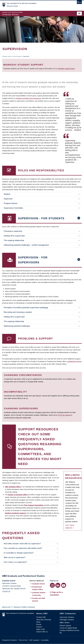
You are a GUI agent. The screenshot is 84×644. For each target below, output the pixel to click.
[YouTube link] (64, 585)
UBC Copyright (34, 640)
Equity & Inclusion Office (18, 495)
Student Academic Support (15, 513)
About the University (44, 620)
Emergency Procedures (9, 640)
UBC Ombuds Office (13, 487)
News (38, 622)
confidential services (74, 361)
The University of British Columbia (36, 5)
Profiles (24, 607)
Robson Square (65, 625)
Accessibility (45, 640)
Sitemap (17, 607)
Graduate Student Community (39, 594)
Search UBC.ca (42, 632)
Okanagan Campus (67, 620)
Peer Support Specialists (34, 505)
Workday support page (66, 69)
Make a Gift (41, 629)
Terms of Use (23, 640)
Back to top (7, 607)
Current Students (17, 56)
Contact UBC (41, 617)
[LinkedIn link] (58, 585)
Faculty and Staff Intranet (38, 600)
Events (39, 624)
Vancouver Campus (67, 617)
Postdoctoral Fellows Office (38, 588)
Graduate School (7, 56)
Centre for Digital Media (68, 628)
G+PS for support (64, 415)
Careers (39, 627)
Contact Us (6, 591)
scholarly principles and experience (28, 98)
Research (31, 607)
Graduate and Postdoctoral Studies (42, 576)
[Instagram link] (52, 585)
